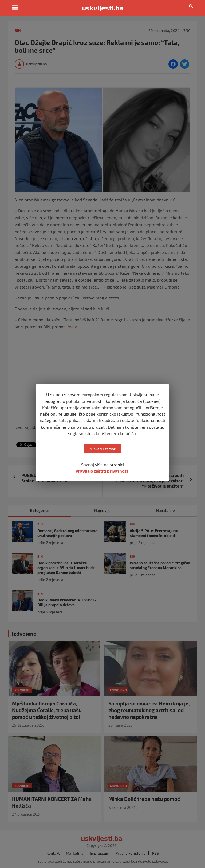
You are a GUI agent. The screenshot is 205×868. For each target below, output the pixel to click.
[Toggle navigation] (15, 8)
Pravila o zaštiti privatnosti (102, 471)
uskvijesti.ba (103, 8)
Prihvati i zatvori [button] (103, 449)
